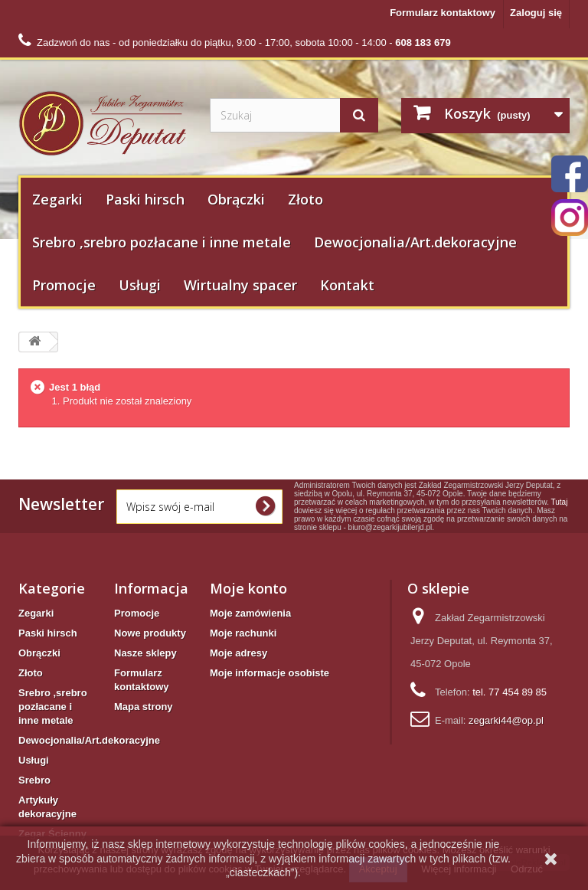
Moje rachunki (243, 633)
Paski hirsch (145, 199)
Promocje (64, 285)
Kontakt (347, 285)
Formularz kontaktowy (443, 13)
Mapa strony (144, 707)
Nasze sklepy (145, 653)
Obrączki (236, 199)
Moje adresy (238, 653)
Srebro (34, 780)
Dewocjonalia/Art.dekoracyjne (415, 242)
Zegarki (57, 199)
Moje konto (248, 588)
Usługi (140, 285)
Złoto (305, 199)
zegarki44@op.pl (506, 720)
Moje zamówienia (250, 613)
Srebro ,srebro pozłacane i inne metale (162, 242)
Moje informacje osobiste (269, 673)
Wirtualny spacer (240, 285)
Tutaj (560, 502)
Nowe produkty (150, 633)
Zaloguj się (536, 13)
